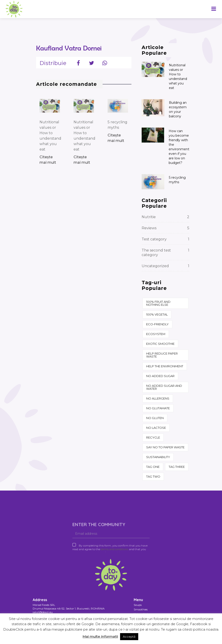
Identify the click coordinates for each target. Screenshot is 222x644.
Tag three (177, 467)
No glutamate (158, 408)
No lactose (156, 428)
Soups (138, 605)
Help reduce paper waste (162, 355)
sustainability (158, 457)
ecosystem (156, 334)
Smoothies (141, 609)
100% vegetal (157, 314)
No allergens (158, 398)
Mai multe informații (100, 636)
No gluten (155, 418)
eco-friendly (157, 324)
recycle (153, 437)
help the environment (165, 366)
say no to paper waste (165, 447)
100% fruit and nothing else (158, 303)
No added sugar (160, 376)
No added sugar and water (164, 387)
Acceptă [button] (129, 637)
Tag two (153, 476)
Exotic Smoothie (160, 344)
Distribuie (53, 66)
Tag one (153, 467)
